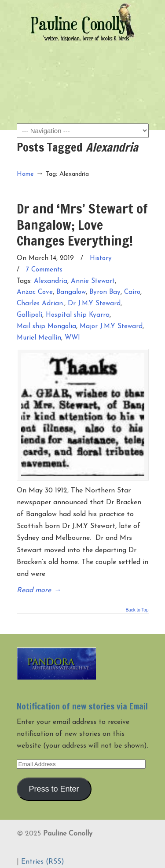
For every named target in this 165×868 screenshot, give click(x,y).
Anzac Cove (35, 292)
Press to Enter (54, 789)
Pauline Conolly (83, 22)
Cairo (132, 292)
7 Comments (44, 270)
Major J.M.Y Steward (111, 327)
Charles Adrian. (40, 304)
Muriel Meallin (39, 338)
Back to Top (137, 610)
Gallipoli (29, 315)
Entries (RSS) (43, 862)
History (101, 259)
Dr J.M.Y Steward (94, 304)
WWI (72, 338)
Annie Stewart (93, 281)
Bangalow (71, 292)
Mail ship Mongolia (46, 327)
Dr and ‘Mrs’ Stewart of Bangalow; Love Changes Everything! (82, 224)
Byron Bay (105, 292)
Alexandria (51, 281)
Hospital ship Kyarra (78, 315)
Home (25, 174)
